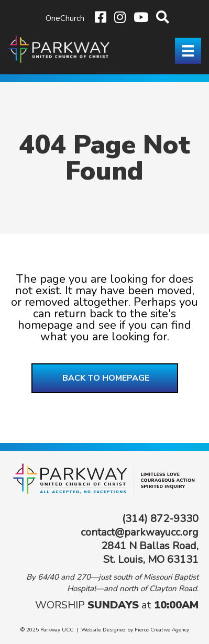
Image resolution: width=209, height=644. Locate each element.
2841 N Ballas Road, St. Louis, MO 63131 (150, 553)
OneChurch (65, 18)
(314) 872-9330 (160, 519)
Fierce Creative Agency (162, 630)
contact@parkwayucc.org (140, 532)
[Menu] (188, 51)
